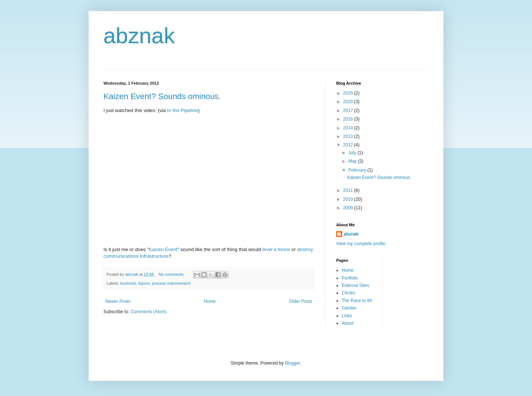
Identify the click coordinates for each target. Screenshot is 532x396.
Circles (349, 293)
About (347, 323)
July (353, 153)
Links (347, 316)
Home (210, 301)
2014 (349, 128)
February (358, 170)
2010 (349, 199)
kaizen (144, 283)
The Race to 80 (357, 301)
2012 (349, 145)
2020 (349, 102)
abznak (139, 36)
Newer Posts (118, 301)
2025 (349, 93)
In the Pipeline (183, 110)
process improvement (171, 283)
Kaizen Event (163, 249)
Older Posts (301, 301)
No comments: (172, 274)
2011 (349, 190)
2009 (349, 208)
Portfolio (350, 278)
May (353, 161)
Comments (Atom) (148, 312)
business (128, 283)
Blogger (292, 363)
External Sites (355, 285)
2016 (349, 119)
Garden (349, 308)
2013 (349, 136)
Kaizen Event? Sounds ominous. (162, 96)
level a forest (276, 249)
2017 (349, 111)
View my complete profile (361, 244)
